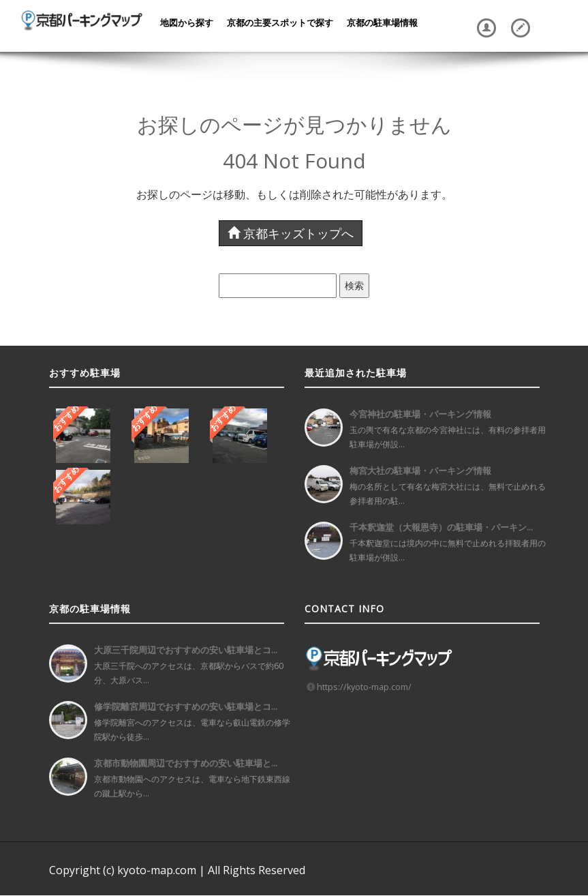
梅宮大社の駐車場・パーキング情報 (420, 471)
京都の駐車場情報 (382, 23)
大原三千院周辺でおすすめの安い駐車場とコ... (186, 650)
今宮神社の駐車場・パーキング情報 (420, 414)
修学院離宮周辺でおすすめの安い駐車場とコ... (186, 706)
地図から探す (187, 23)
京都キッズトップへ (291, 233)
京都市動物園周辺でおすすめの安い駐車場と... (186, 763)
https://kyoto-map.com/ (364, 687)
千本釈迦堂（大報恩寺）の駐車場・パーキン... (441, 527)
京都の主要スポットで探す (280, 23)
